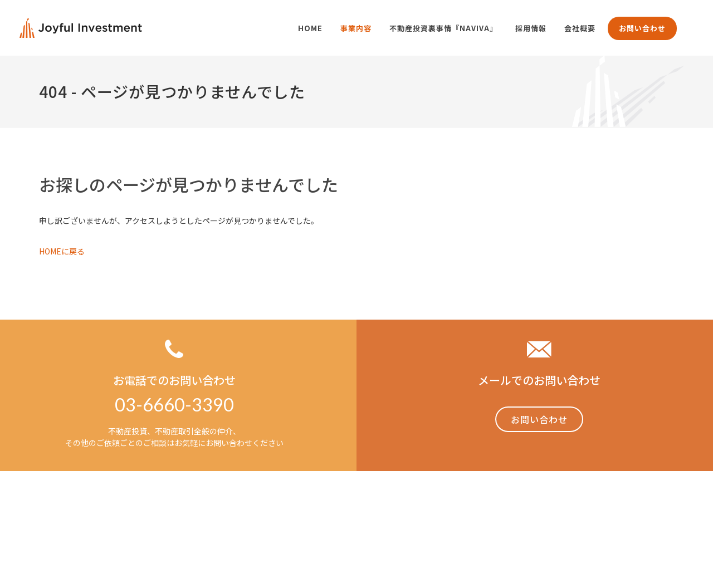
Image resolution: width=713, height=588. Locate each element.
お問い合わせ (642, 28)
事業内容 (458, 511)
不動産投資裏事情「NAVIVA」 (537, 511)
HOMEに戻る (62, 251)
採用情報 (616, 511)
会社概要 (658, 511)
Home (420, 511)
